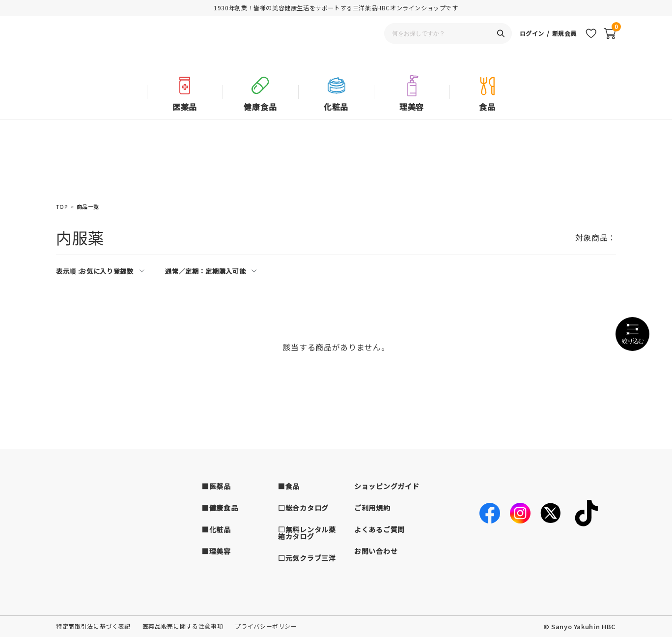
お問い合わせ (376, 551)
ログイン (529, 47)
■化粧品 (216, 529)
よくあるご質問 (379, 529)
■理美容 (216, 551)
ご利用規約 (372, 508)
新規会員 (563, 47)
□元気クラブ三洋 (307, 558)
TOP (62, 207)
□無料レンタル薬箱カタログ (307, 533)
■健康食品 (220, 508)
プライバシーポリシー (266, 626)
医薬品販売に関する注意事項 (183, 626)
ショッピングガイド (387, 486)
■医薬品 (216, 486)
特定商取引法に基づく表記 (93, 626)
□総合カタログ (303, 508)
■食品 (289, 486)
